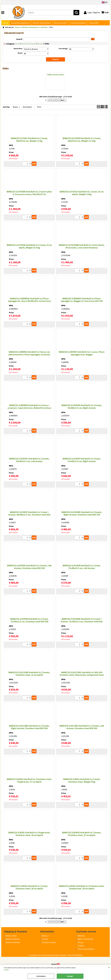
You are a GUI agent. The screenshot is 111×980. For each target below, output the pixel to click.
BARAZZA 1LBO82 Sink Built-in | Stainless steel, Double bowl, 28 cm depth (82, 888)
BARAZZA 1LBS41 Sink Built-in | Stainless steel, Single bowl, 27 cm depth (29, 781)
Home (5, 23)
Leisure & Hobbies (77, 23)
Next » (63, 101)
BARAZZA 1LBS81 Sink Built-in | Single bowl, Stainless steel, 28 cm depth (29, 834)
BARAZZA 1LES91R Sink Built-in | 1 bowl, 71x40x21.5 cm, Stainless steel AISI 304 (29, 621)
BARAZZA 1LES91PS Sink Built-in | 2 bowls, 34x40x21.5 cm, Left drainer (29, 461)
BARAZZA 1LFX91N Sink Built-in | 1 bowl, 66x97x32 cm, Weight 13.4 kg (82, 140)
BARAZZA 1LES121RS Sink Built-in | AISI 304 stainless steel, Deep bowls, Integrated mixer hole (82, 676)
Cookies (6, 970)
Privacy (80, 943)
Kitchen (40, 44)
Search (19, 40)
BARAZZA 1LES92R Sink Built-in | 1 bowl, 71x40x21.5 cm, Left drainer (82, 567)
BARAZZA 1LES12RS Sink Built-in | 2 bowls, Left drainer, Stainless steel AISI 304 (82, 728)
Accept (70, 976)
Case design (63, 49)
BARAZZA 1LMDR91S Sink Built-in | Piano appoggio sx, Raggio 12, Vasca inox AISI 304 (82, 300)
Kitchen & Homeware (41, 23)
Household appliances (20, 23)
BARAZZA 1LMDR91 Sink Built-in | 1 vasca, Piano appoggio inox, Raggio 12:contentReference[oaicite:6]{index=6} (82, 355)
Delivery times (11, 936)
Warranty (81, 936)
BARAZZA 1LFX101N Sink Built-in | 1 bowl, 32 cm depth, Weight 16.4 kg (29, 247)
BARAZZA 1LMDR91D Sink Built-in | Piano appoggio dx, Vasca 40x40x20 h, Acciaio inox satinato (29, 302)
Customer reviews (49, 943)
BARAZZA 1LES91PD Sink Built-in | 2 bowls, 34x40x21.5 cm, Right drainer (82, 407)
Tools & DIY (92, 23)
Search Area (18, 49)
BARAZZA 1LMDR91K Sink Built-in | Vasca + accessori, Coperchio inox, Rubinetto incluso (29, 407)
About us (45, 936)
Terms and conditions (86, 950)
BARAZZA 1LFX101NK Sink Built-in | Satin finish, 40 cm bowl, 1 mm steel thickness (82, 247)
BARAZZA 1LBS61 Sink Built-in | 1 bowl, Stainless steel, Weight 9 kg (82, 781)
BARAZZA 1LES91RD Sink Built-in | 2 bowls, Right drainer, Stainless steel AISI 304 (82, 514)
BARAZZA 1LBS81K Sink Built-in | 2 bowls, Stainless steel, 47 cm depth (82, 834)
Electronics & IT (60, 23)
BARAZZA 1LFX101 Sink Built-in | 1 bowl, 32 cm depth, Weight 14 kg (82, 193)
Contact (45, 940)
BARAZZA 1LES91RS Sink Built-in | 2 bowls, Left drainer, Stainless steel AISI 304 (29, 567)
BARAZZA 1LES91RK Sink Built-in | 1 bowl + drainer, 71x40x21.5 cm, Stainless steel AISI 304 (82, 622)
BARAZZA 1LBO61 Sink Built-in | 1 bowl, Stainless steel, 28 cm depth (29, 888)
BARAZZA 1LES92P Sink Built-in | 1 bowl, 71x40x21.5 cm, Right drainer (82, 461)
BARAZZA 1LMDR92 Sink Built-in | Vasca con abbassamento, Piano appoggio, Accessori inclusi (29, 355)
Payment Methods (13, 943)
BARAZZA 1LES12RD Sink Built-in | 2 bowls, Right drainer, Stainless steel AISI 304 (29, 728)
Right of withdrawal (85, 940)
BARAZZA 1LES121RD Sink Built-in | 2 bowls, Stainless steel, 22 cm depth (29, 674)
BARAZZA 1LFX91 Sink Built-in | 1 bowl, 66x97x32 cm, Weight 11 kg (29, 140)
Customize (41, 976)
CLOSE (109, 967)
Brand (20, 54)
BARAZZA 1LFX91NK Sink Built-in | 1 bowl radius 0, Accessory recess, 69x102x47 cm (29, 193)
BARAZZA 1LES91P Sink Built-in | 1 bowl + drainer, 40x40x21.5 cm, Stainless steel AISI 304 (29, 515)
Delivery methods (12, 940)
